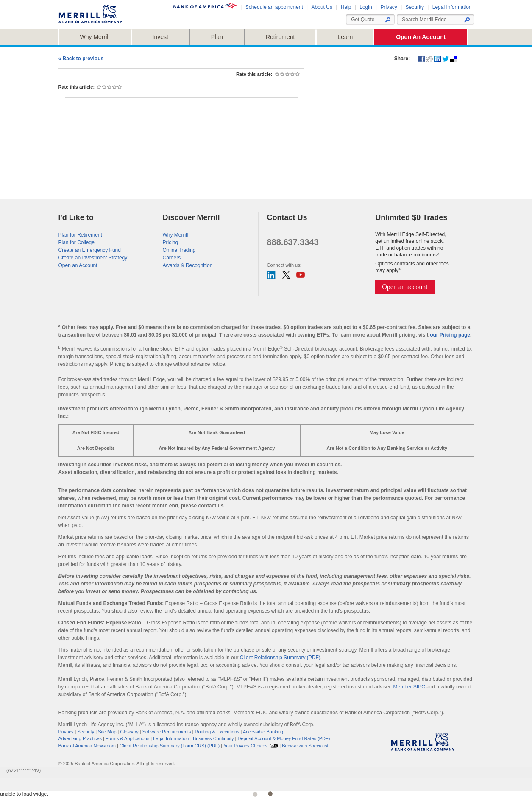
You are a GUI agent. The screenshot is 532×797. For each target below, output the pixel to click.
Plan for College (77, 242)
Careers (171, 258)
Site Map (107, 732)
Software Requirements (167, 732)
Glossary (129, 732)
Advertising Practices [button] (80, 738)
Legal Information (452, 7)
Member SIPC (409, 687)
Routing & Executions (217, 732)
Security (415, 7)
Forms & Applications (127, 738)
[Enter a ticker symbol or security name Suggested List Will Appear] (367, 20)
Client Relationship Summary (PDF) (280, 658)
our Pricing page (450, 335)
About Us (322, 7)
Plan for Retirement (80, 235)
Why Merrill (175, 235)
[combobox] (432, 20)
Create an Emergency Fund (90, 250)
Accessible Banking (263, 732)
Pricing (170, 242)
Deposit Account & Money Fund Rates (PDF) (284, 738)
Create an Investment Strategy (93, 258)
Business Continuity (213, 738)
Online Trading (179, 250)
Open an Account (78, 265)
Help (346, 7)
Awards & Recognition (187, 265)
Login (366, 7)
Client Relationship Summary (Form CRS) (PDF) (170, 746)
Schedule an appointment (274, 7)
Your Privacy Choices (245, 746)
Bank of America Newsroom (87, 746)
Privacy (389, 7)
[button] (467, 20)
